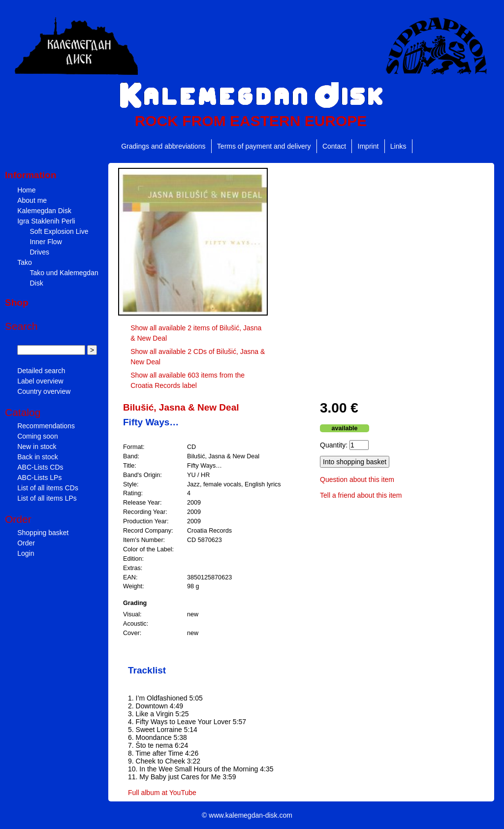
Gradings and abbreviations (163, 146)
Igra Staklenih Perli (46, 221)
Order (26, 543)
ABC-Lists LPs (39, 478)
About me (32, 200)
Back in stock (37, 457)
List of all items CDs (48, 488)
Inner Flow (46, 242)
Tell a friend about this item (361, 495)
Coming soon (38, 436)
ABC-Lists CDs (40, 467)
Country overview (44, 391)
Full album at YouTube (162, 793)
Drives (39, 252)
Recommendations (46, 426)
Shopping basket (43, 533)
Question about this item (357, 479)
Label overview (40, 381)
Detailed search (41, 371)
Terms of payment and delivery (264, 146)
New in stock (37, 446)
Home (26, 190)
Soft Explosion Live (59, 231)
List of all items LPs (47, 498)
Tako (25, 262)
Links (398, 146)
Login (26, 553)
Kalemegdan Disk (44, 211)
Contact (334, 146)
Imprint (368, 146)
